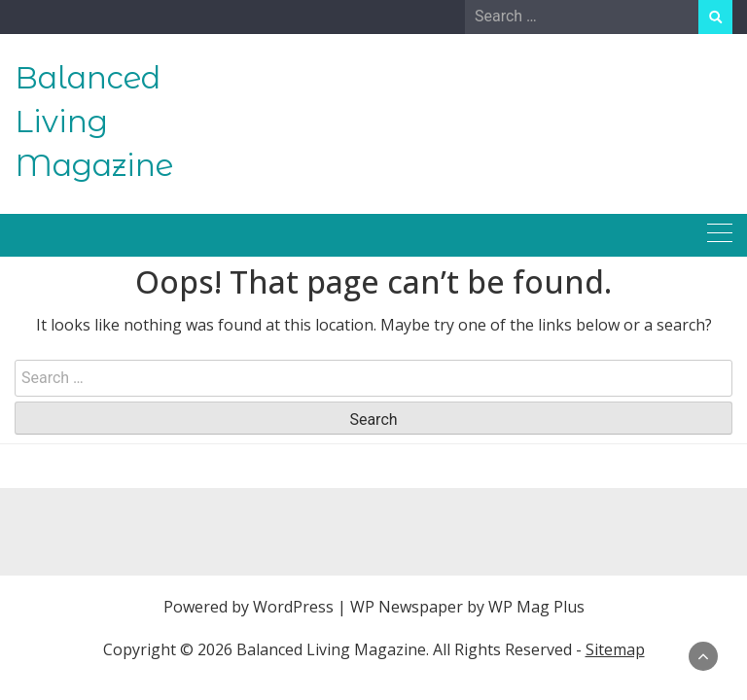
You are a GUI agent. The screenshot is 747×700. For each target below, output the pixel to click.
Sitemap (615, 649)
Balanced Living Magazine (94, 122)
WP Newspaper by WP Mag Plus (467, 607)
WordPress (293, 607)
